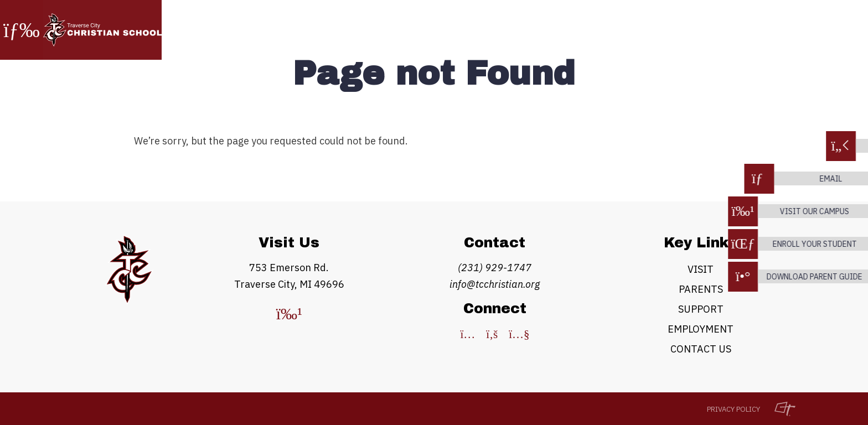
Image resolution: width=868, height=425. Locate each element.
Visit (701, 269)
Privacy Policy (733, 409)
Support (701, 309)
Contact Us (701, 349)
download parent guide (811, 277)
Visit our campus (811, 211)
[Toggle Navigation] (22, 30)
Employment (701, 329)
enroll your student (812, 244)
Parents (701, 289)
